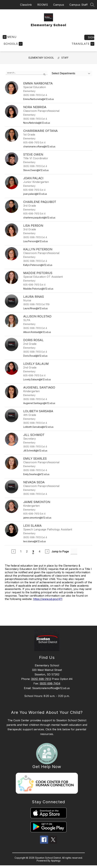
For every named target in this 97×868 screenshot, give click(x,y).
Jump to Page (60, 551)
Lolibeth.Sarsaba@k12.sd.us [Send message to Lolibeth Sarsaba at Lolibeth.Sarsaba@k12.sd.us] (38, 427)
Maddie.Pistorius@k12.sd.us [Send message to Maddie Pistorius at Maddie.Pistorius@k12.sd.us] (38, 289)
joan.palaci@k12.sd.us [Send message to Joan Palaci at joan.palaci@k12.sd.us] (35, 194)
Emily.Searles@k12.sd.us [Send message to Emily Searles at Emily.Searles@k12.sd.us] (36, 474)
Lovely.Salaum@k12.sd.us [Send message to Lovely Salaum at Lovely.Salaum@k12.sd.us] (37, 379)
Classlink (26, 5)
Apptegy (56, 861)
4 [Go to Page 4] (40, 551)
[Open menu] (10, 37)
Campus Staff (79, 5)
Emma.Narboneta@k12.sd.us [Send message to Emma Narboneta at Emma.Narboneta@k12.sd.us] (39, 99)
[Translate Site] (83, 44)
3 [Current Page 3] (33, 551)
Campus (59, 5)
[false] (27, 73)
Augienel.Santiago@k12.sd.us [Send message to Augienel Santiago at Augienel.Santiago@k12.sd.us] (39, 403)
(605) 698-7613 (41, 679)
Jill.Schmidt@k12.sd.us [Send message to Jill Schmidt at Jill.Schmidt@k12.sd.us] (35, 451)
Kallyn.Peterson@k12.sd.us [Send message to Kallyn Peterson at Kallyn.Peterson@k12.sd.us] (38, 265)
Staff (65, 58)
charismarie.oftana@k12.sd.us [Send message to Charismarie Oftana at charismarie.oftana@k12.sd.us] (39, 146)
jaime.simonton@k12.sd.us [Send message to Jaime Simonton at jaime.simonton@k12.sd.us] (37, 518)
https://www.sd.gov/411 (48, 599)
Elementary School (41, 58)
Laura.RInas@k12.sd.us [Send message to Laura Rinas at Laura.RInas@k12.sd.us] (35, 308)
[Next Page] (47, 551)
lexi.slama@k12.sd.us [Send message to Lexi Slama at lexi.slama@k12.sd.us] (35, 541)
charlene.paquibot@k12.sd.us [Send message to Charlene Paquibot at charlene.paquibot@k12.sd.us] (39, 218)
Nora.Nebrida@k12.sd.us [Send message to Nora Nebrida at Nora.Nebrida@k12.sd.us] (37, 123)
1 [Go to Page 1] (21, 551)
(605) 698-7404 (50, 683)
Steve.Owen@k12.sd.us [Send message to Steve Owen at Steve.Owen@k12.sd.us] (36, 170)
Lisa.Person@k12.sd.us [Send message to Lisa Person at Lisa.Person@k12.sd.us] (36, 241)
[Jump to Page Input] (74, 551)
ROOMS (43, 5)
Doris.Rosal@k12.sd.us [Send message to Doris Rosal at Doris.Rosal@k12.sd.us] (35, 356)
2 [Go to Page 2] (27, 551)
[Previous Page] (14, 551)
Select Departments (63, 73)
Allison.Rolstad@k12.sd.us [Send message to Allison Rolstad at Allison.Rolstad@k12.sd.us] (37, 332)
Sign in (91, 37)
